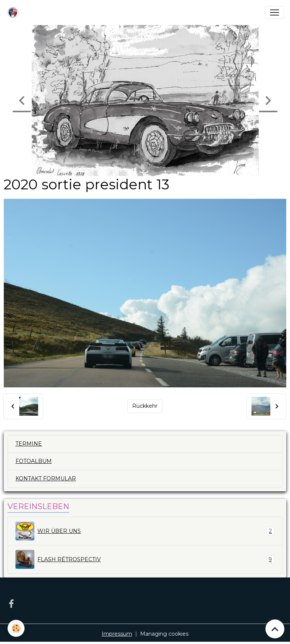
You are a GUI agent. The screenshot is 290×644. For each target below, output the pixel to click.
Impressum (117, 634)
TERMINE (29, 444)
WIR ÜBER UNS (145, 531)
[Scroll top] (275, 629)
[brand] (14, 12)
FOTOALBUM (34, 461)
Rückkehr (145, 406)
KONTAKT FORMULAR (46, 478)
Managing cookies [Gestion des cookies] (164, 634)
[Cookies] (16, 628)
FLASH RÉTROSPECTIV (145, 559)
